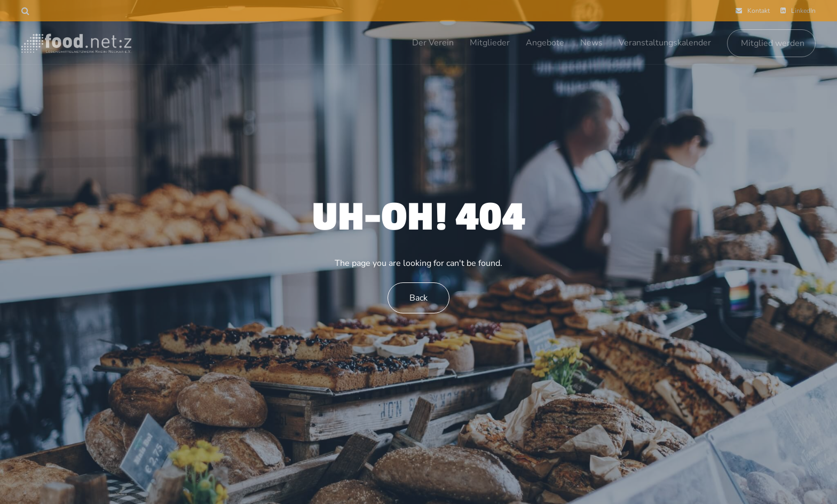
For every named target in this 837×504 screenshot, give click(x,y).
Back (418, 298)
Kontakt (753, 11)
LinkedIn (798, 11)
